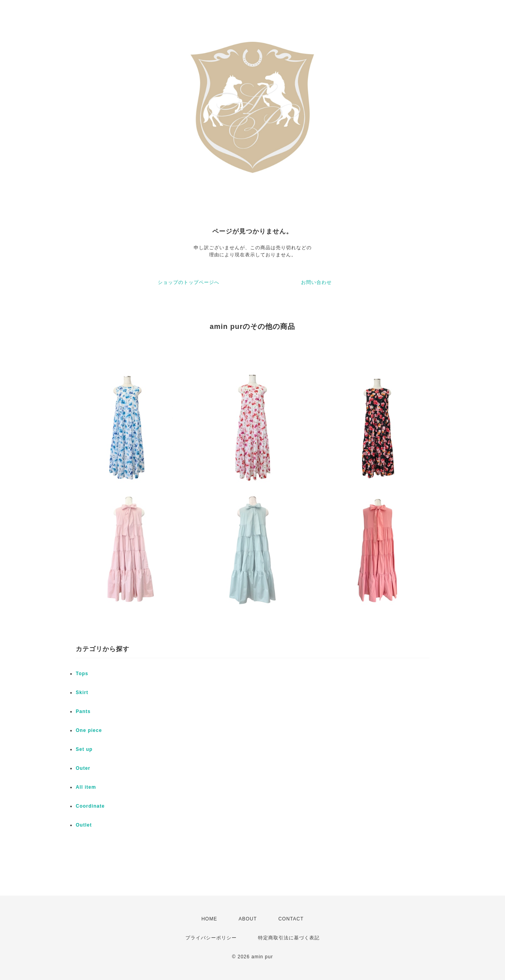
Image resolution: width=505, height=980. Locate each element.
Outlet (84, 825)
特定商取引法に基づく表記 (289, 938)
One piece (89, 730)
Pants (83, 711)
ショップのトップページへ (189, 282)
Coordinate (90, 806)
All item (86, 787)
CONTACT (291, 919)
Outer (83, 768)
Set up (84, 749)
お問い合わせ (316, 282)
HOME (209, 919)
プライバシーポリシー (211, 938)
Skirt (82, 693)
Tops (82, 674)
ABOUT (248, 919)
